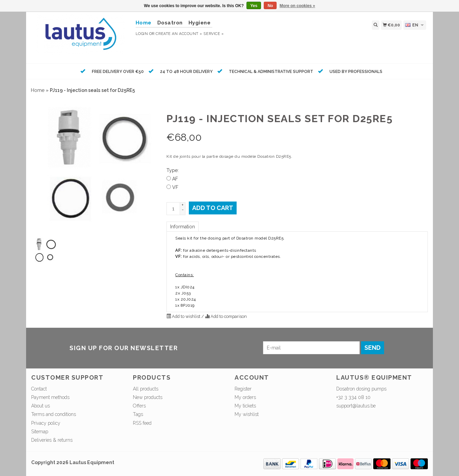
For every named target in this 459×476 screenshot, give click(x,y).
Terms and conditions (54, 414)
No (270, 6)
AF (175, 179)
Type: (173, 170)
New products (148, 397)
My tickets (245, 406)
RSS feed (142, 423)
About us (41, 406)
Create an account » (179, 34)
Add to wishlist (184, 316)
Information (183, 227)
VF (175, 187)
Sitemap (40, 432)
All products (146, 389)
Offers (139, 406)
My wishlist (247, 414)
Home (38, 90)
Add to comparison (226, 316)
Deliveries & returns (52, 440)
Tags (138, 414)
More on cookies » (297, 6)
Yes (254, 6)
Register (243, 389)
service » (214, 34)
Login (142, 34)
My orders (245, 397)
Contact (39, 389)
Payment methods (50, 397)
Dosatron (170, 23)
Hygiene (200, 23)
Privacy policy (46, 423)
